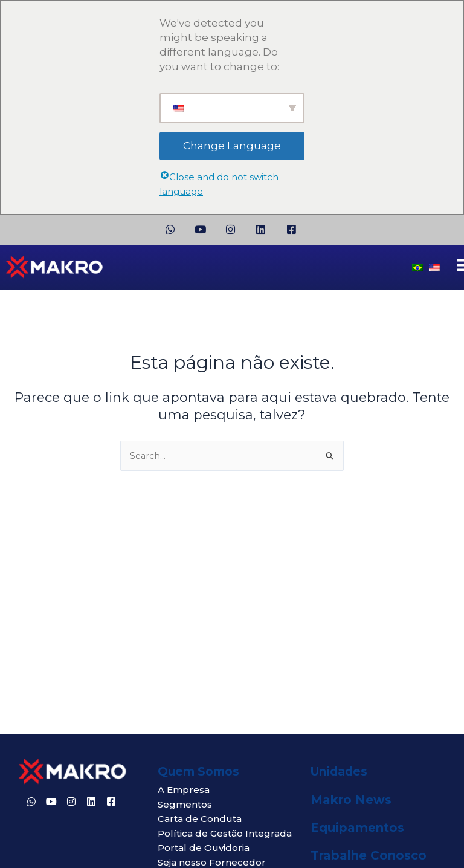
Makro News (351, 800)
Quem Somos (198, 772)
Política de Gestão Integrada (225, 833)
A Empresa (184, 790)
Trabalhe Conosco (369, 855)
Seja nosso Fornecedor (212, 862)
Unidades (339, 772)
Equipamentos (357, 828)
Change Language (232, 146)
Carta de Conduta (200, 819)
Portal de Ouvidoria (204, 848)
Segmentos (185, 804)
